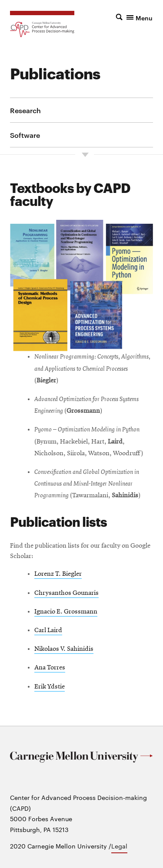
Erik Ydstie (50, 687)
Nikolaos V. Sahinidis (64, 649)
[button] (134, 17)
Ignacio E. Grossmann (66, 612)
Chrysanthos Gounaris (67, 593)
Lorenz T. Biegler (58, 574)
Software (25, 135)
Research (25, 110)
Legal (119, 846)
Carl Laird (48, 630)
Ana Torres (50, 668)
